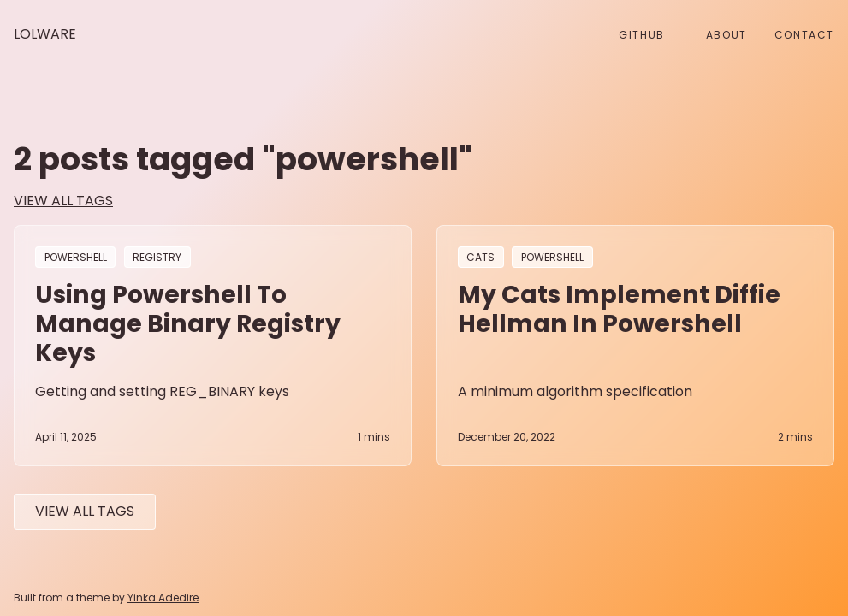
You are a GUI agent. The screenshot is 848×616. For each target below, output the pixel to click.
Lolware (45, 34)
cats (480, 257)
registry (157, 257)
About (726, 35)
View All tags (85, 511)
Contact (804, 35)
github (642, 35)
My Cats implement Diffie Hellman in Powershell (619, 309)
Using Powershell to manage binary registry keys (188, 323)
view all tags (63, 201)
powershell (76, 257)
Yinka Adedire (163, 598)
